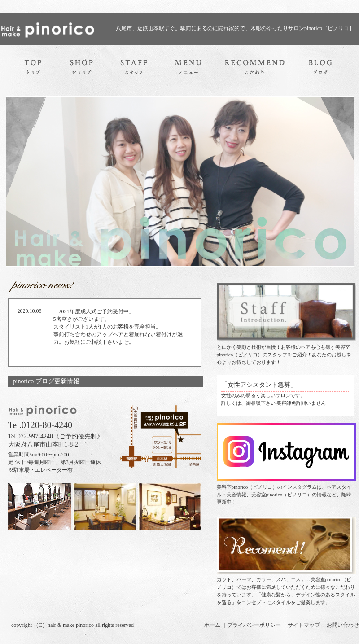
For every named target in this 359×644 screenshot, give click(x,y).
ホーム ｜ (216, 625)
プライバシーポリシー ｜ (257, 625)
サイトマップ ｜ (307, 625)
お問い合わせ (343, 625)
